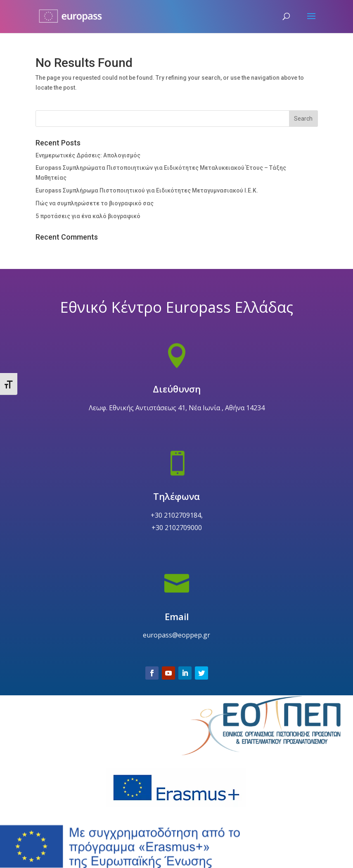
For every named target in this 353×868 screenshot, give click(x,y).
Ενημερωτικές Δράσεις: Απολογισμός (88, 155)
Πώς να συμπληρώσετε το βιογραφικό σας (95, 203)
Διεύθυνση (176, 419)
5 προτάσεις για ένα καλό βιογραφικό (88, 216)
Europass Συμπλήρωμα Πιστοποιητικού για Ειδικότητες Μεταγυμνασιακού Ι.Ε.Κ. (147, 190)
